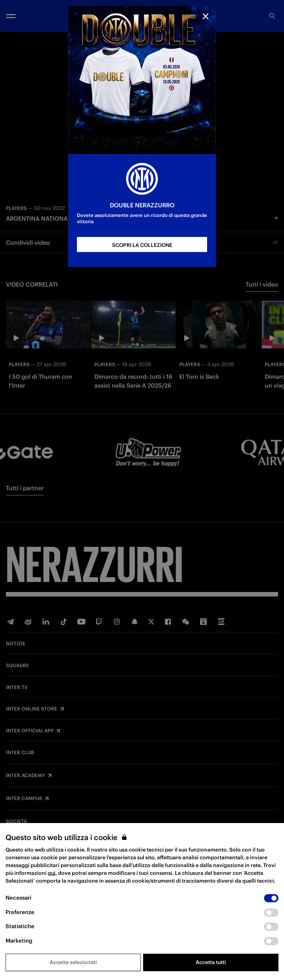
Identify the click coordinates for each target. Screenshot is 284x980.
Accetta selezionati (73, 962)
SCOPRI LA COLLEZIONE (142, 245)
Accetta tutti (211, 962)
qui (52, 873)
